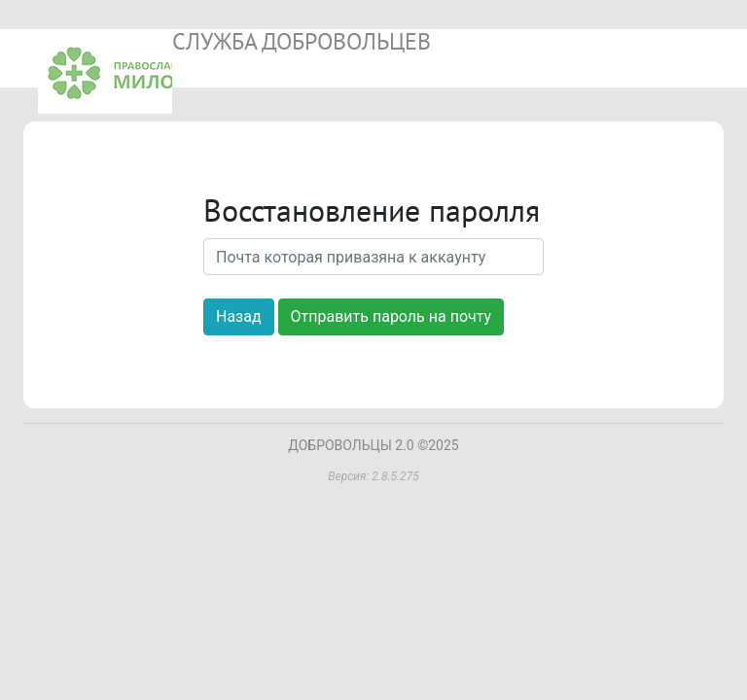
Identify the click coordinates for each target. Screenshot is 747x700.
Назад (239, 316)
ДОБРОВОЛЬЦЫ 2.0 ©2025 (373, 445)
